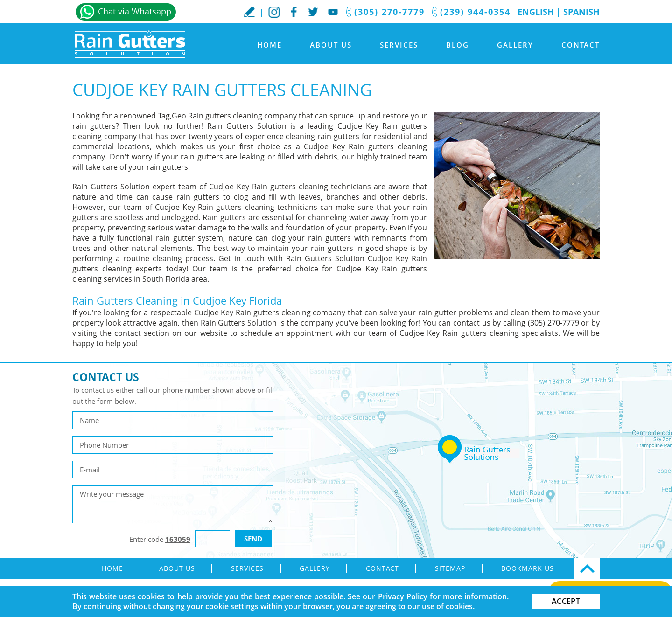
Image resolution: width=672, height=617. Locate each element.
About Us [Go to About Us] (331, 45)
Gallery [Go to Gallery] (515, 45)
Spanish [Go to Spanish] (581, 12)
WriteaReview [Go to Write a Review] (249, 12)
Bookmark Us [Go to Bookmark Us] (528, 568)
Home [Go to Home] (269, 45)
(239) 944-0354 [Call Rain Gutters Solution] (475, 12)
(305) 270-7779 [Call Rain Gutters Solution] (389, 12)
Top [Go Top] (587, 568)
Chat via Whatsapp (135, 11)
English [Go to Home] (536, 12)
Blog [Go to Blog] (458, 45)
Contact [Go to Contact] (581, 45)
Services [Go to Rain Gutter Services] (399, 45)
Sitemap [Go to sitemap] (450, 568)
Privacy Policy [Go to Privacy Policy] (403, 596)
